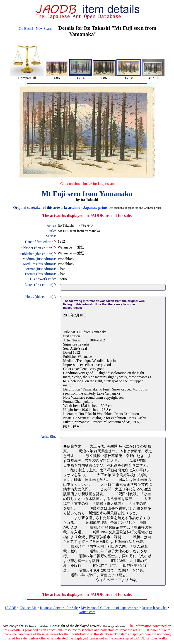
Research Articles (154, 608)
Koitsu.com (87, 612)
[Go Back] (25, 29)
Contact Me (28, 608)
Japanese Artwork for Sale (59, 608)
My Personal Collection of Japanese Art (110, 608)
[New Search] (45, 29)
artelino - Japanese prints (88, 208)
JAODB (11, 608)
